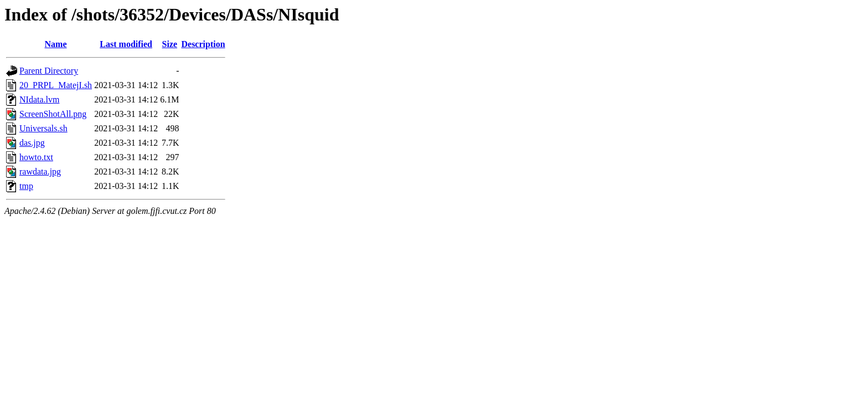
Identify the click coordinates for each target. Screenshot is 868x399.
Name (56, 44)
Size (170, 44)
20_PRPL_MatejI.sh (56, 85)
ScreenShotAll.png (53, 114)
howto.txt (36, 157)
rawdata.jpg (40, 172)
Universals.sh (43, 128)
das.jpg (32, 143)
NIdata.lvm (39, 99)
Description (203, 44)
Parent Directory (49, 71)
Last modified (126, 44)
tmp (26, 186)
